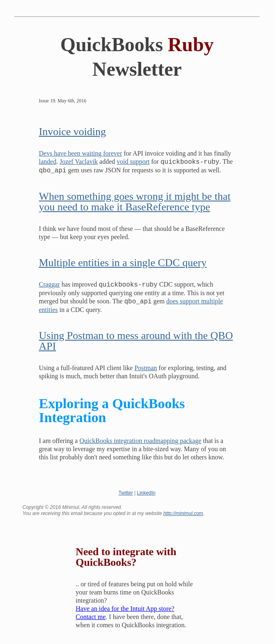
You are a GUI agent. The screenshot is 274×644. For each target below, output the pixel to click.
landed (48, 162)
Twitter (126, 493)
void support (133, 162)
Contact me (91, 617)
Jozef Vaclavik (79, 162)
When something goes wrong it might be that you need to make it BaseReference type (135, 202)
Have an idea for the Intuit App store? (125, 609)
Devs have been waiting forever (80, 153)
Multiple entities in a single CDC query (123, 263)
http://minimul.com (183, 513)
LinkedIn (146, 493)
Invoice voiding (72, 132)
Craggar (49, 285)
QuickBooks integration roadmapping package (140, 441)
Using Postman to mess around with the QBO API (136, 341)
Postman (146, 368)
